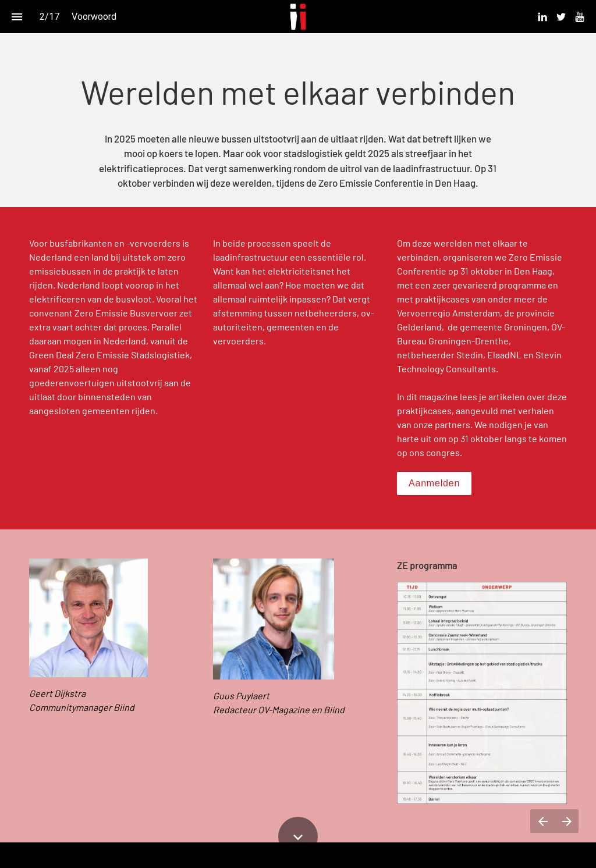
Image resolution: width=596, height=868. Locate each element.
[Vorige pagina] (542, 821)
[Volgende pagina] (567, 821)
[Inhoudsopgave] (17, 17)
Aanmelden (434, 483)
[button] (298, 17)
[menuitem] (542, 17)
